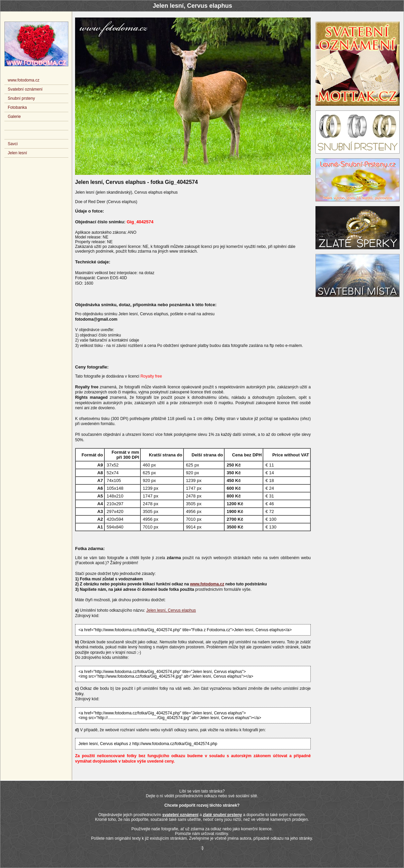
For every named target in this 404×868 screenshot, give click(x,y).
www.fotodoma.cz (207, 584)
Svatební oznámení (25, 89)
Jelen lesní (17, 153)
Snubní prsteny (21, 98)
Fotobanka (17, 107)
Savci (13, 144)
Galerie (14, 117)
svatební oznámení (180, 815)
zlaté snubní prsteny (223, 815)
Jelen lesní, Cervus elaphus (171, 610)
